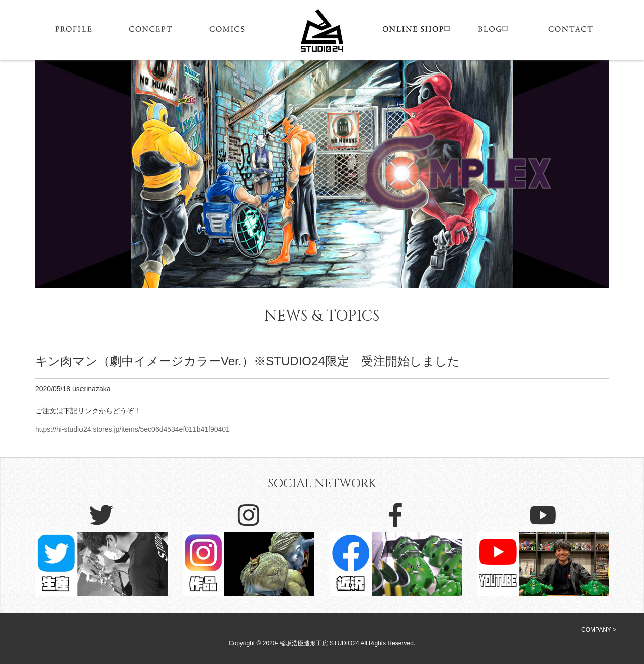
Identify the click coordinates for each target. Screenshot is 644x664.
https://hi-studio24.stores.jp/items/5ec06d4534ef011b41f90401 (133, 429)
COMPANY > (599, 630)
